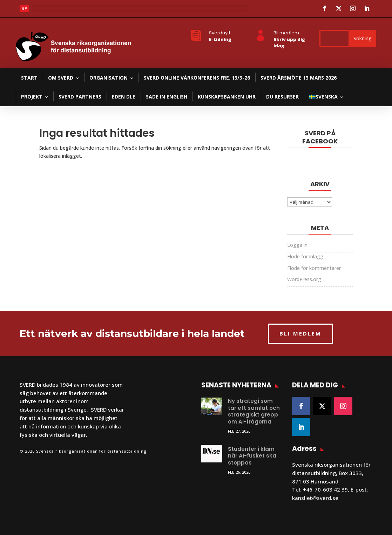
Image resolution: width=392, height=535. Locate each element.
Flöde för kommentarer (314, 268)
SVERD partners (80, 97)
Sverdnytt (220, 33)
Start (29, 78)
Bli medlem (286, 33)
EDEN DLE (124, 97)
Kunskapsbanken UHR (227, 97)
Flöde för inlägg (305, 256)
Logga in (297, 245)
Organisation (109, 78)
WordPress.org (304, 279)
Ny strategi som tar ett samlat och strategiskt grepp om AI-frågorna (254, 411)
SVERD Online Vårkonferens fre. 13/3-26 (197, 78)
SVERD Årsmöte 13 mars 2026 (299, 78)
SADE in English (167, 97)
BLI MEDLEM (300, 333)
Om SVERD (61, 78)
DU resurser (282, 97)
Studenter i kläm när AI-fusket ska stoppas (252, 456)
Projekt (32, 97)
